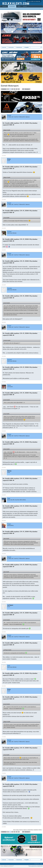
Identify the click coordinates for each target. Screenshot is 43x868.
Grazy (9, 159)
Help (41, 864)
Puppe (9, 524)
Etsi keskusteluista (6, 9)
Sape (9, 498)
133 (23, 89)
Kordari (9, 232)
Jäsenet (25, 6)
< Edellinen (4, 89)
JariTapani (10, 605)
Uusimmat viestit (15, 9)
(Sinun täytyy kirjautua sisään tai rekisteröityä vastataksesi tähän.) (28, 830)
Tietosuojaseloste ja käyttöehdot (35, 866)
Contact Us (37, 864)
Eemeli (9, 115)
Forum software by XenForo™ (7, 866)
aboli (9, 666)
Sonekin (10, 288)
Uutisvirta (4, 6)
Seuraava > (27, 89)
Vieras (9, 385)
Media (19, 6)
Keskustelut (12, 6)
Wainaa (9, 471)
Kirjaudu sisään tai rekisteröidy (34, 1)
